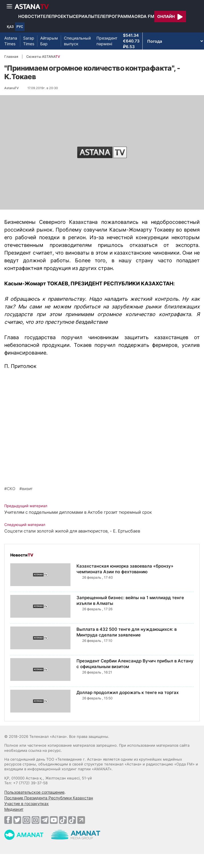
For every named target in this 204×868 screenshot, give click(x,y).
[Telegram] (45, 820)
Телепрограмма (114, 16)
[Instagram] (26, 820)
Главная (11, 57)
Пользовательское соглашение (34, 792)
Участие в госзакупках (27, 803)
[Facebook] (8, 820)
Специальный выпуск (77, 41)
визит (27, 489)
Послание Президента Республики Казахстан (49, 798)
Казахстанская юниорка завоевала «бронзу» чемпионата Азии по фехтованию (125, 569)
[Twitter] (17, 820)
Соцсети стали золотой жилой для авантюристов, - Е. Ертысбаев (72, 531)
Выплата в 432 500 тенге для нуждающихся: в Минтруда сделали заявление (127, 632)
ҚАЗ (10, 27)
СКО (11, 489)
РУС (20, 27)
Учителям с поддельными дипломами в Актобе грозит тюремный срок (78, 512)
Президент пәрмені (107, 41)
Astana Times (11, 41)
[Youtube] (54, 820)
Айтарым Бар (49, 41)
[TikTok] (63, 820)
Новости (29, 16)
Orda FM (144, 16)
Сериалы (84, 16)
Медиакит (14, 809)
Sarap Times (29, 41)
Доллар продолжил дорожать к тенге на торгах (128, 692)
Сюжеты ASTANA (43, 57)
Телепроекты (56, 16)
